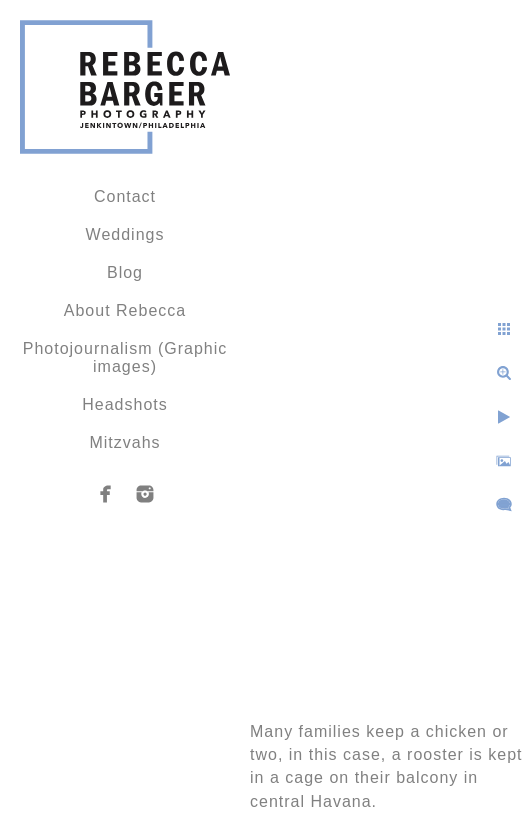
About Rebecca (125, 310)
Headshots (125, 404)
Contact (125, 196)
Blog (125, 272)
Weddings (125, 234)
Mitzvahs (124, 442)
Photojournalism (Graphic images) (125, 357)
